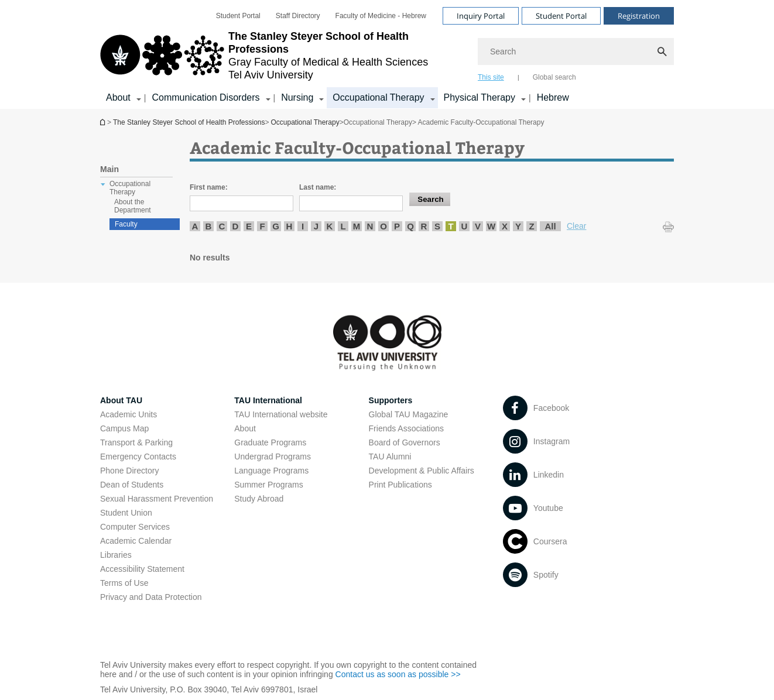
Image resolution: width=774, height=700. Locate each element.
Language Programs (271, 471)
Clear (576, 226)
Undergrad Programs (273, 457)
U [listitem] (465, 226)
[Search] (576, 52)
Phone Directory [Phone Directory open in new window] (129, 471)
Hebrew (553, 97)
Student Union (126, 513)
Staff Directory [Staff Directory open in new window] (298, 16)
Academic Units (129, 414)
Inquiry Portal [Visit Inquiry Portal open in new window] (481, 16)
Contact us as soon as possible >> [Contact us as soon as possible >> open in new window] (398, 674)
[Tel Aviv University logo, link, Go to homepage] (283, 56)
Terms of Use (124, 583)
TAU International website (281, 414)
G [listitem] (276, 226)
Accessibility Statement (142, 569)
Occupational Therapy (305, 122)
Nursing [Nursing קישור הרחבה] (297, 97)
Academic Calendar (136, 541)
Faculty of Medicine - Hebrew (381, 16)
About (245, 428)
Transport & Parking (136, 442)
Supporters (391, 400)
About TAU (121, 400)
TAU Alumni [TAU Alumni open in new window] (390, 457)
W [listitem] (491, 226)
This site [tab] (491, 77)
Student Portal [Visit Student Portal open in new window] (561, 16)
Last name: (318, 187)
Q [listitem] (410, 226)
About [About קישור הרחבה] (118, 97)
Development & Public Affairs (422, 471)
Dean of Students (132, 485)
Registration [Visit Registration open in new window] (639, 16)
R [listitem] (424, 226)
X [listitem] (505, 226)
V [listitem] (478, 226)
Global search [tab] (554, 77)
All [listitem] (550, 226)
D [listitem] (236, 226)
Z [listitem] (531, 226)
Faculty (126, 224)
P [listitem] (397, 226)
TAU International (268, 400)
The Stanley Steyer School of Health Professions (104, 122)
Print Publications (400, 485)
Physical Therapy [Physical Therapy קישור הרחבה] (480, 97)
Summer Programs (268, 485)
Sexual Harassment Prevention (157, 499)
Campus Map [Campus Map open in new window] (124, 428)
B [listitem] (209, 226)
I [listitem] (303, 226)
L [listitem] (343, 226)
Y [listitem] (518, 226)
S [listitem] (437, 226)
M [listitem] (357, 226)
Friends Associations (406, 428)
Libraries (116, 555)
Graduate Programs (270, 442)
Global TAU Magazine (409, 414)
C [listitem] (222, 226)
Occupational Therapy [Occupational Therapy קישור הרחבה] (378, 97)
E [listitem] (249, 226)
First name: (209, 187)
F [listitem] (262, 226)
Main (109, 169)
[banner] (387, 54)
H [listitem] (290, 226)
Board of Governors (405, 442)
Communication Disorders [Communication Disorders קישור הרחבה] (206, 97)
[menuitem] (238, 16)
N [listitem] (370, 226)
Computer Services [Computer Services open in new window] (135, 527)
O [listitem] (383, 226)
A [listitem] (195, 226)
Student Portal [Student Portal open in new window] (238, 16)
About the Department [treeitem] (133, 206)
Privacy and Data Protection (151, 597)
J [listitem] (316, 226)
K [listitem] (330, 226)
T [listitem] (451, 226)
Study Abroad (259, 499)
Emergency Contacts (138, 457)
